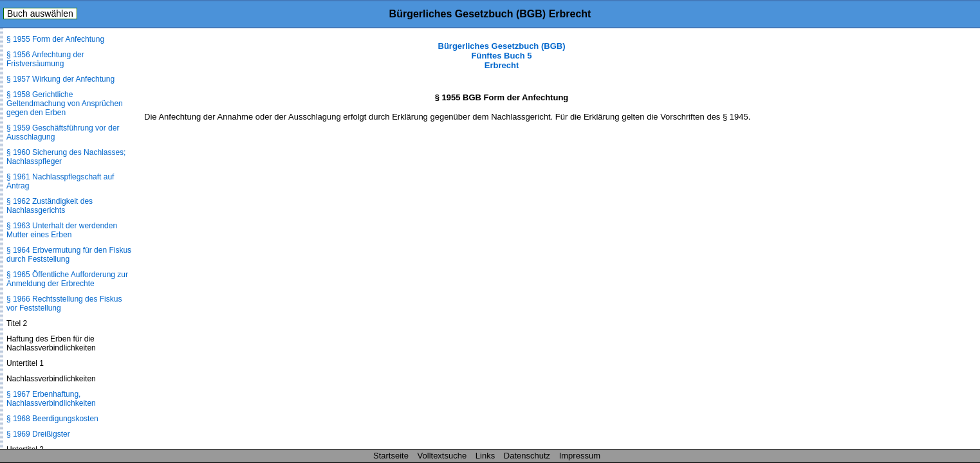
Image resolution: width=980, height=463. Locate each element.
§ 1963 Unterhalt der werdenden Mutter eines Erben (62, 230)
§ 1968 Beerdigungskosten (52, 419)
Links (485, 456)
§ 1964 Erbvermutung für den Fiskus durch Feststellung (69, 255)
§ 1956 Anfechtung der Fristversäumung (45, 59)
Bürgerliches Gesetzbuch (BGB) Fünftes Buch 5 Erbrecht (502, 56)
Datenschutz (527, 456)
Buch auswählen (40, 14)
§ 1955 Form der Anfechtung (55, 39)
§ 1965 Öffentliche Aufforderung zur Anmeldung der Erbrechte (67, 279)
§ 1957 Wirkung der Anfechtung (60, 79)
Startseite (391, 456)
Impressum (580, 456)
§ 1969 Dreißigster (38, 434)
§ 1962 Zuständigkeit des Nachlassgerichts (50, 206)
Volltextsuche (442, 456)
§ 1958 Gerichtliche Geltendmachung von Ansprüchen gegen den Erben (65, 104)
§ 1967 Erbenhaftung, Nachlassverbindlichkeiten (51, 399)
